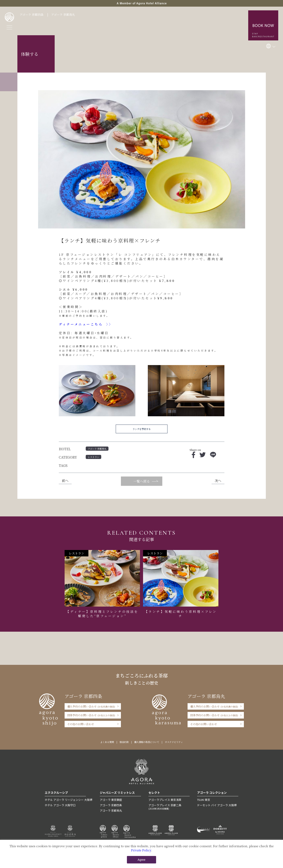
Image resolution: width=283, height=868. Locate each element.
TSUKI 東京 (204, 800)
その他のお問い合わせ (81, 724)
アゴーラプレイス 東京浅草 (165, 800)
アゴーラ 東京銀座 (111, 800)
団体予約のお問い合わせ (91, 715)
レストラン (93, 457)
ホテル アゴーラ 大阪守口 (60, 805)
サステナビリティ (174, 742)
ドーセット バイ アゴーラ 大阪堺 (217, 805)
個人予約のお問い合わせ (91, 706)
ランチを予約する (142, 429)
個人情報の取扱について (147, 742)
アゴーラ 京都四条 (32, 15)
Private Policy (141, 850)
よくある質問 (107, 742)
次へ (218, 481)
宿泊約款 (124, 742)
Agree (141, 860)
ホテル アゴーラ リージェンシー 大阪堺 (69, 800)
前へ (65, 481)
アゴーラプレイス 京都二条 (169, 807)
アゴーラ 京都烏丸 (63, 15)
